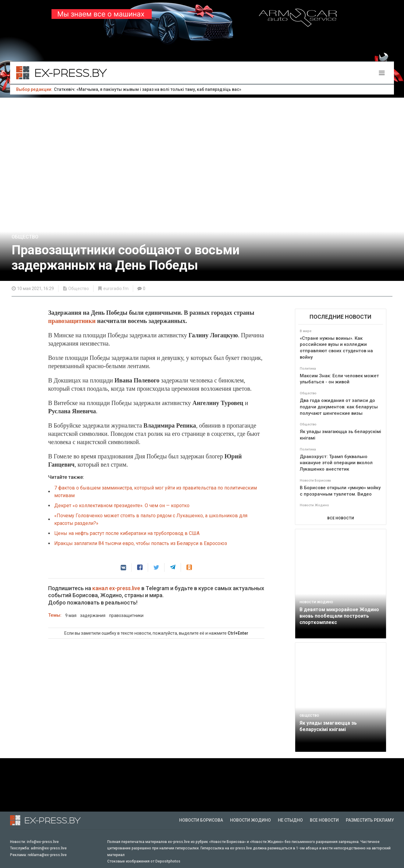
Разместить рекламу (370, 820)
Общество (25, 237)
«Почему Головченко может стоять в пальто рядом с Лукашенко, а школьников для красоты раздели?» (151, 519)
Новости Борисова (201, 820)
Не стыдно (290, 820)
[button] (123, 568)
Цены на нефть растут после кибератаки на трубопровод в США (127, 533)
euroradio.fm (116, 289)
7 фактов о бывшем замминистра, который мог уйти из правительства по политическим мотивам (156, 492)
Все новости (324, 820)
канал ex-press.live (116, 588)
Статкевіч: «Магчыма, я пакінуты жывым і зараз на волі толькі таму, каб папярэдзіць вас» (148, 89)
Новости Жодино (250, 820)
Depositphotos (168, 861)
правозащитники (73, 321)
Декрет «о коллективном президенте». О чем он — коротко (122, 506)
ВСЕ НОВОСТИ (341, 518)
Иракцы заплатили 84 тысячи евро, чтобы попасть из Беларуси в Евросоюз (141, 543)
